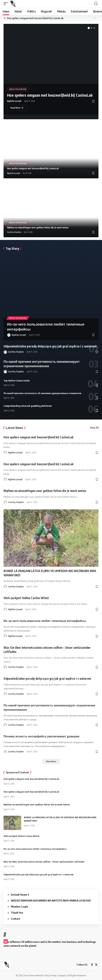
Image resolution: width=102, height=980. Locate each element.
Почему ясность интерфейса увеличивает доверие (42, 736)
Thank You (17, 913)
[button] (7, 4)
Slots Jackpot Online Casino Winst (26, 598)
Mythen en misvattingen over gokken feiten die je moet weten (38, 228)
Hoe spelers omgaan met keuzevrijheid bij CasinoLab (62, 18)
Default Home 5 (20, 895)
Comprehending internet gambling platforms (28, 406)
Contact (15, 919)
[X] (96, 965)
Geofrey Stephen (14, 232)
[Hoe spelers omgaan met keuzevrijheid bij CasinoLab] (17, 108)
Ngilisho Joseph (14, 101)
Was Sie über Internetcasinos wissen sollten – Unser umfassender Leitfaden (44, 862)
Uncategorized (18, 89)
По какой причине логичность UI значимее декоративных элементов (42, 393)
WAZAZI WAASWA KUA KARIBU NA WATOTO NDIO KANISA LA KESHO (51, 900)
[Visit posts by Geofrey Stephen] (5, 352)
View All (94, 428)
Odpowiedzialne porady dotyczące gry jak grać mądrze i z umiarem (50, 346)
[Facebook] (92, 965)
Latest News (14, 428)
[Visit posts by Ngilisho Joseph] (9, 335)
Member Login (19, 906)
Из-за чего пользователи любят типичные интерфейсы (45, 621)
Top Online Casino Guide (17, 381)
